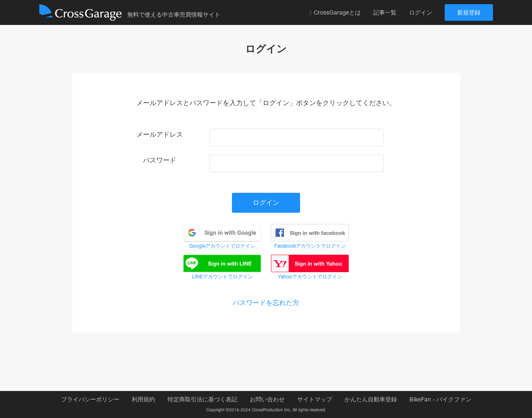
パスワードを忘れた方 (266, 303)
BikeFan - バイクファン (440, 399)
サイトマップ (315, 399)
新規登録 (469, 12)
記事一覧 (385, 12)
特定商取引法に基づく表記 (202, 399)
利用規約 (143, 399)
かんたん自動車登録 (371, 399)
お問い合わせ (267, 399)
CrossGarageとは (335, 12)
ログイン (421, 12)
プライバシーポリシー (90, 399)
